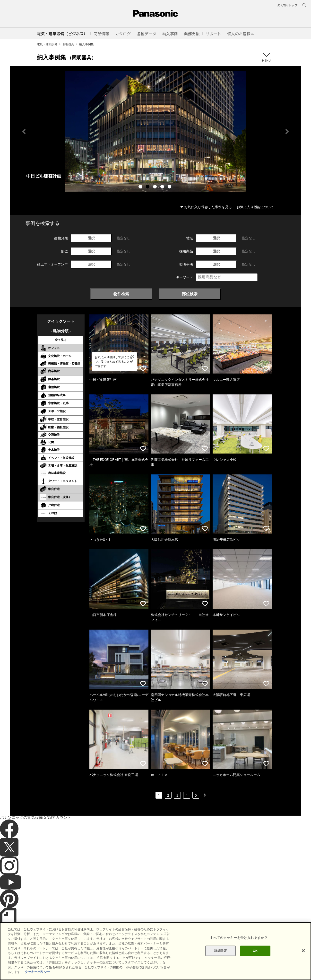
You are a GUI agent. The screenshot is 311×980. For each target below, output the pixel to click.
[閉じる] (303, 951)
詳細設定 (221, 951)
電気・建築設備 (47, 44)
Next (287, 132)
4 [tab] (163, 187)
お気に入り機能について (255, 207)
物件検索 (121, 294)
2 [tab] (148, 187)
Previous (24, 132)
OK (255, 951)
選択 (91, 238)
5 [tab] (170, 187)
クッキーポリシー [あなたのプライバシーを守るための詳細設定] (37, 972)
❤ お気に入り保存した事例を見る (206, 207)
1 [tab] (141, 187)
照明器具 (68, 44)
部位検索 (190, 294)
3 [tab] (155, 187)
